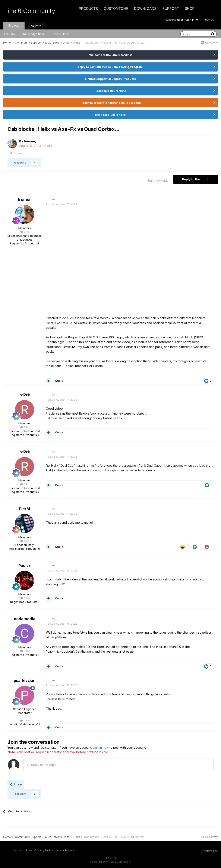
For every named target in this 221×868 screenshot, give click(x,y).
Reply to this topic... (43, 765)
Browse (14, 26)
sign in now (101, 747)
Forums (9, 34)
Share (16, 153)
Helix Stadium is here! (111, 115)
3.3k (25, 651)
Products (88, 9)
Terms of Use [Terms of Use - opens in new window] (22, 850)
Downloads (145, 9)
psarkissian (25, 680)
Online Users (61, 34)
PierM (25, 509)
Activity (36, 26)
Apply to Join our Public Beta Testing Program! (110, 67)
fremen (29, 141)
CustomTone (116, 9)
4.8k (25, 720)
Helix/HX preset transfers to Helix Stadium (111, 103)
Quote (59, 381)
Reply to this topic (196, 179)
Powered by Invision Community (111, 862)
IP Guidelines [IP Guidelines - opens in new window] (65, 850)
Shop (190, 9)
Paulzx (25, 566)
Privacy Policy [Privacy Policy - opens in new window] (44, 850)
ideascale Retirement (111, 91)
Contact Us (209, 851)
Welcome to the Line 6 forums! (111, 55)
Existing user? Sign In (182, 20)
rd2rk (25, 395)
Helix (49, 146)
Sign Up (209, 19)
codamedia (25, 619)
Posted (61, 204)
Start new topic (158, 180)
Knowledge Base (34, 34)
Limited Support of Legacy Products (110, 79)
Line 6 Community (30, 11)
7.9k (25, 427)
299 (25, 232)
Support (171, 9)
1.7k (25, 541)
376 (25, 598)
